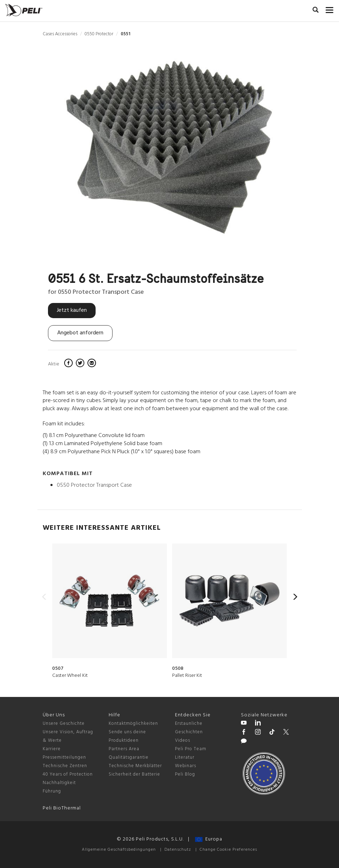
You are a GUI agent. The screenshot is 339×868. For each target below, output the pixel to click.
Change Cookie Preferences (228, 850)
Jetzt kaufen (72, 310)
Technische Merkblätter (135, 766)
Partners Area (124, 749)
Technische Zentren (65, 766)
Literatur (185, 757)
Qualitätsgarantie (129, 757)
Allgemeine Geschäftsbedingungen (119, 850)
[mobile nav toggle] (330, 9)
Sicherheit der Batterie (134, 774)
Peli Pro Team (191, 749)
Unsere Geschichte (64, 724)
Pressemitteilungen (64, 757)
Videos (183, 740)
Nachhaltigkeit (59, 783)
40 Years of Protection (68, 774)
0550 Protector (99, 34)
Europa (209, 839)
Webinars (186, 766)
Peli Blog (185, 774)
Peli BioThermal (62, 808)
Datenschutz (178, 850)
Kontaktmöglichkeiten (133, 724)
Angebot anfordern (80, 333)
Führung (52, 791)
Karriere (52, 749)
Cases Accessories (60, 34)
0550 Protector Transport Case (94, 485)
